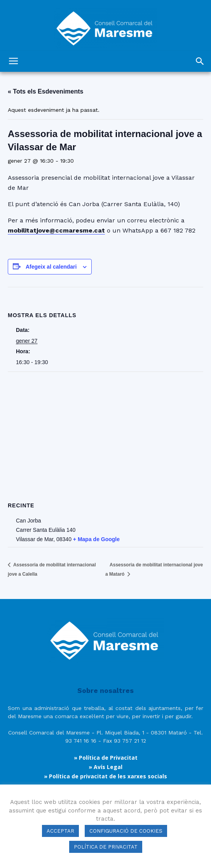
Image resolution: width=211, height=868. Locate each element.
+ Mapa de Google (96, 539)
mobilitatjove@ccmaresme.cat (56, 230)
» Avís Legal (105, 767)
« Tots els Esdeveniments (45, 91)
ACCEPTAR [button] (60, 831)
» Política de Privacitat (106, 758)
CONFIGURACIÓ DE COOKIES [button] (126, 831)
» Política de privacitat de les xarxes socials (105, 776)
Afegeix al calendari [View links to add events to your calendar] (51, 267)
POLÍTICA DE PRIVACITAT (106, 847)
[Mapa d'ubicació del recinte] (105, 428)
